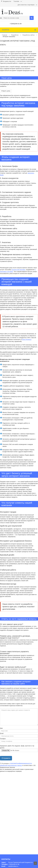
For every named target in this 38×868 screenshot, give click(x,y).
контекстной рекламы (18, 270)
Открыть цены (6, 91)
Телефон (3, 739)
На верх (35, 863)
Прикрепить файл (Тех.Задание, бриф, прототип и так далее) (17, 747)
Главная (5, 35)
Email (2, 733)
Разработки (15, 35)
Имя (1, 728)
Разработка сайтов (28, 35)
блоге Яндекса (27, 340)
